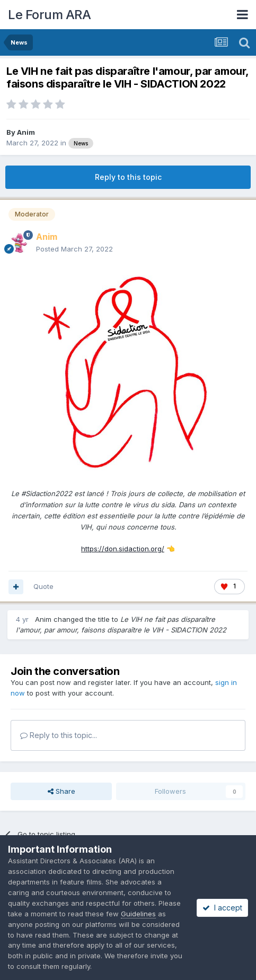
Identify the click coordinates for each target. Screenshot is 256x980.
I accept (222, 908)
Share (61, 791)
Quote (43, 586)
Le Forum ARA (49, 15)
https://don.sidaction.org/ (123, 549)
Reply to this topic (128, 177)
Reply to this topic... (59, 735)
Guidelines (138, 914)
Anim (26, 132)
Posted (74, 249)
